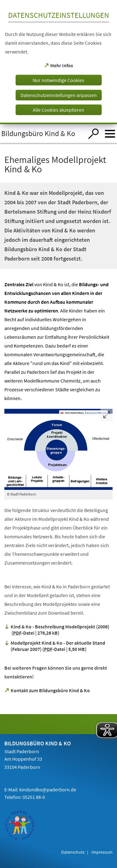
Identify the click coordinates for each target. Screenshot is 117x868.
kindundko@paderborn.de (48, 789)
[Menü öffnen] (110, 134)
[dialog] (58, 62)
